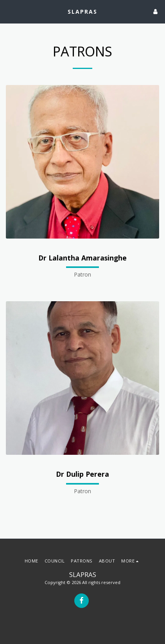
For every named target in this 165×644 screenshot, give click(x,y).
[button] (9, 11)
